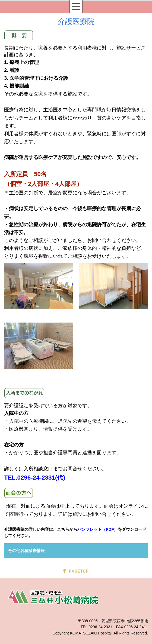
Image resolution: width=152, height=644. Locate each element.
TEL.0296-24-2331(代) (35, 478)
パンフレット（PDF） (98, 529)
